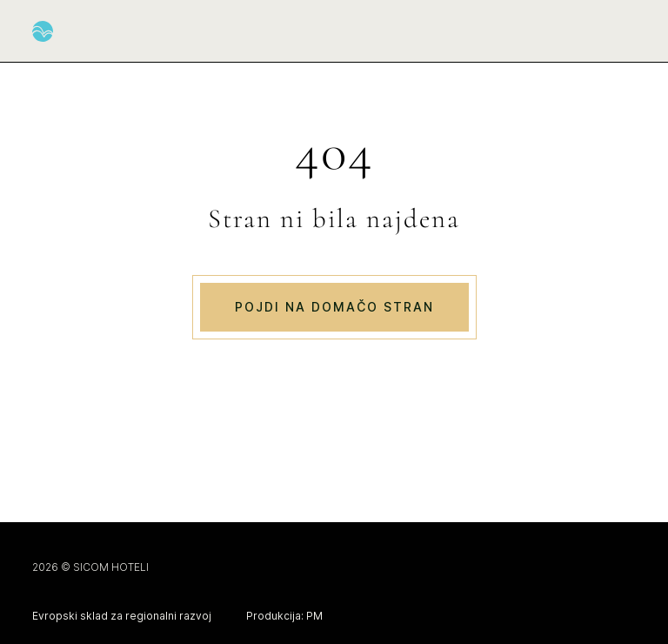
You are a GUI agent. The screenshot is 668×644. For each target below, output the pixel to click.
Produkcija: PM (284, 616)
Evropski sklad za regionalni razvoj (122, 616)
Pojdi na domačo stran (334, 307)
